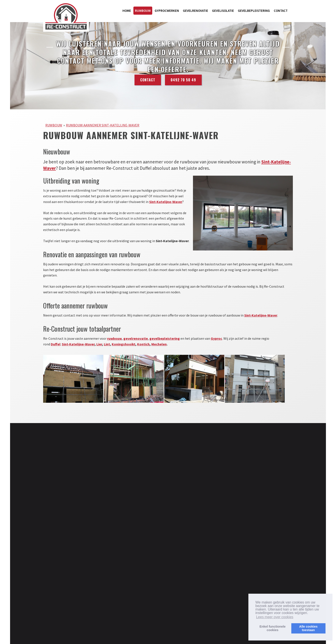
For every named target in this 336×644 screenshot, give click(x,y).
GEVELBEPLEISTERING (254, 11)
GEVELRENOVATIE (195, 11)
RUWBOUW (143, 11)
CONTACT (281, 11)
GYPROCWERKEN (167, 11)
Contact (148, 80)
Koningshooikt (124, 344)
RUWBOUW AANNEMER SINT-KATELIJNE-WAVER (103, 125)
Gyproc (216, 338)
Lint (107, 344)
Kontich (143, 344)
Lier (99, 344)
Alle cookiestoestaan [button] (308, 628)
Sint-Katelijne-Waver (166, 202)
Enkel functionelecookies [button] (273, 628)
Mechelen (159, 344)
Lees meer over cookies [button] (275, 617)
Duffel (56, 344)
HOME (127, 11)
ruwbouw (114, 338)
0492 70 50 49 (183, 80)
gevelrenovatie (136, 338)
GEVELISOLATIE (223, 11)
